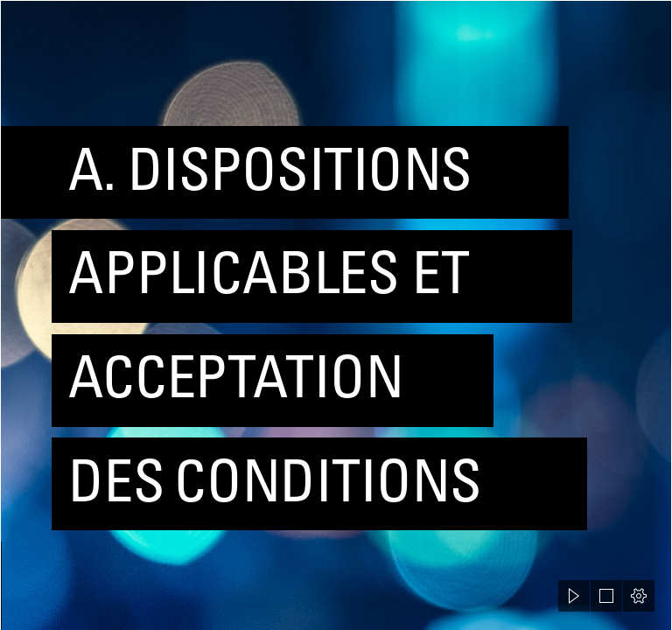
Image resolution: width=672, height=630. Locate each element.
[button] (574, 596)
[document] (336, 315)
